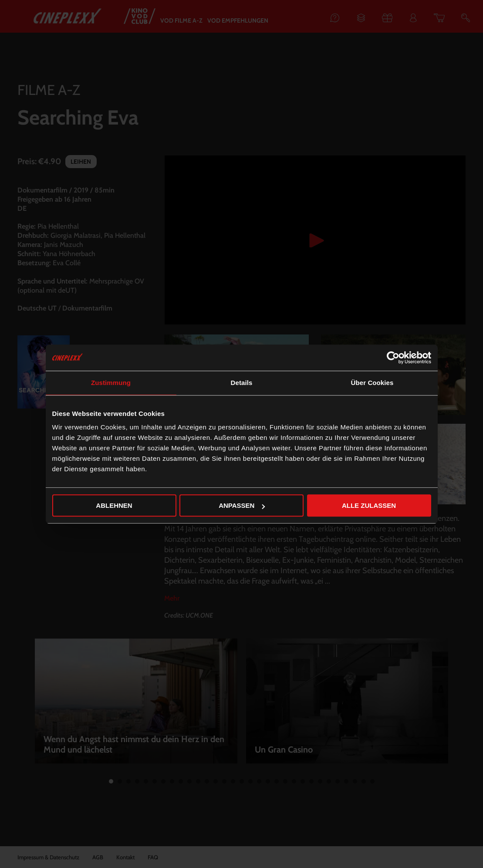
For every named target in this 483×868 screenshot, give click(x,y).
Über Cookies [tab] (372, 383)
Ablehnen (114, 505)
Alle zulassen (369, 505)
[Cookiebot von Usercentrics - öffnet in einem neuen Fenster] (393, 358)
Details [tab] (242, 383)
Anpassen (242, 505)
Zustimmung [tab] (111, 383)
